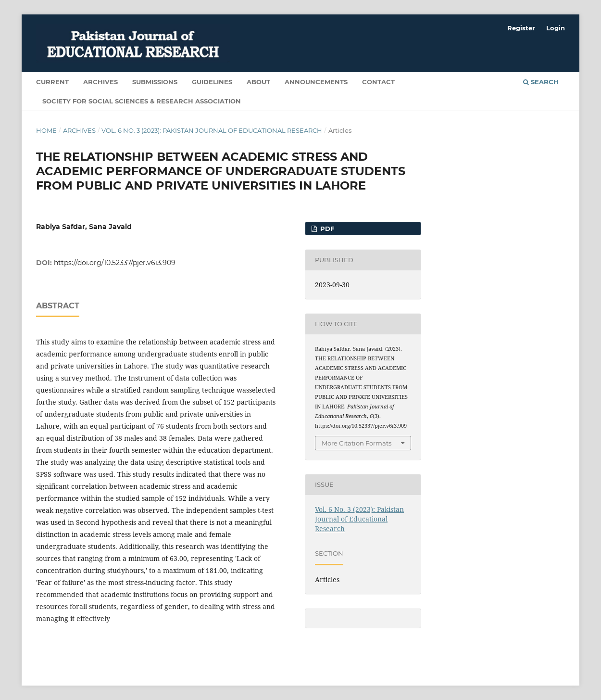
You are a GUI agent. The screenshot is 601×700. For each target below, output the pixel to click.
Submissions (155, 82)
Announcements (316, 82)
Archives (100, 82)
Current (52, 82)
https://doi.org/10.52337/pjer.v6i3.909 (115, 263)
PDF (326, 229)
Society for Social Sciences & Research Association (142, 101)
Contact (378, 82)
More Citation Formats (357, 443)
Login (556, 28)
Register (521, 28)
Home (46, 130)
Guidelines (212, 82)
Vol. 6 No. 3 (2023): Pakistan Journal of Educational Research (212, 130)
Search (541, 82)
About (258, 82)
